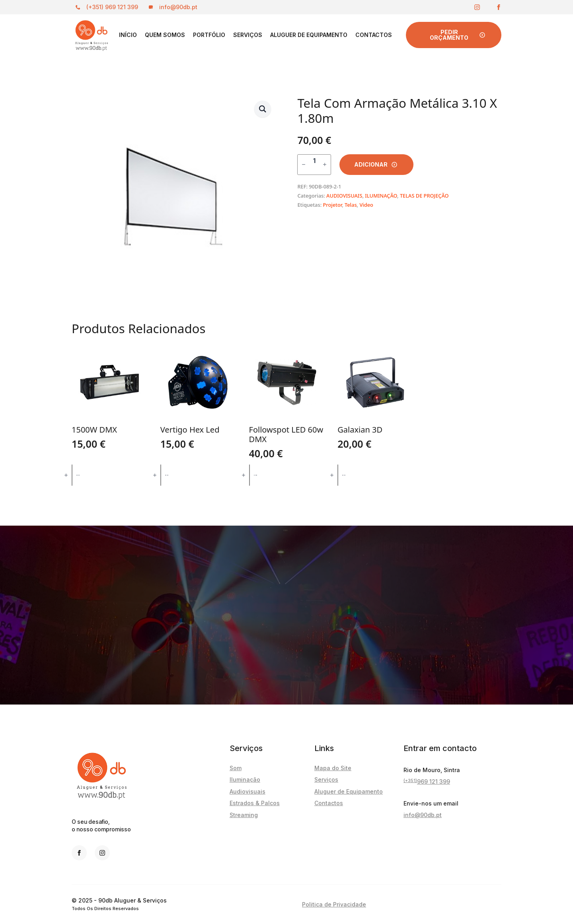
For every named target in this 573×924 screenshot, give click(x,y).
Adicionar (371, 164)
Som (236, 768)
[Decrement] (304, 164)
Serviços (248, 35)
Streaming (244, 815)
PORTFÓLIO (209, 35)
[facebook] (499, 7)
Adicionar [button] (109, 475)
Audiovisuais (248, 791)
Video (366, 205)
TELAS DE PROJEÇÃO (424, 196)
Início (128, 35)
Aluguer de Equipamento (309, 35)
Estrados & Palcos (255, 803)
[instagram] (477, 7)
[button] (263, 109)
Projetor (332, 205)
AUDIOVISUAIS (344, 196)
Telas (351, 205)
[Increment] (325, 164)
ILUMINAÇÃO (381, 196)
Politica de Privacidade (334, 904)
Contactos (374, 35)
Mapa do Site (333, 768)
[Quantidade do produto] (314, 165)
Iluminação (245, 779)
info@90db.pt (423, 815)
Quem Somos (165, 35)
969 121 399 (427, 782)
